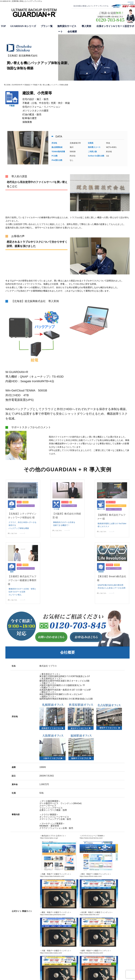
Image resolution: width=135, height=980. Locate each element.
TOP (3, 26)
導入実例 (86, 26)
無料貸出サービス (67, 26)
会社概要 (72, 32)
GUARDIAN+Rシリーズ (23, 26)
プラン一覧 (47, 26)
